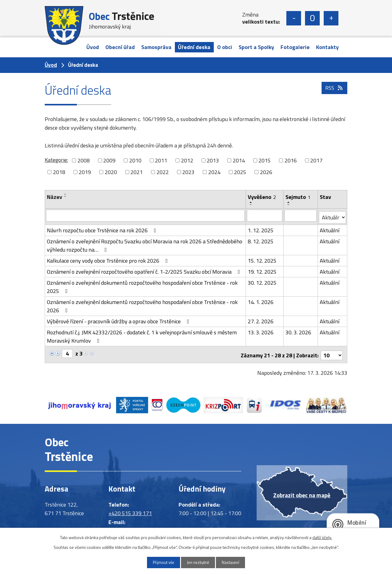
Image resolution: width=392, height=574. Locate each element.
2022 (163, 172)
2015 (265, 160)
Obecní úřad (120, 47)
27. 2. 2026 (261, 319)
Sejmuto (298, 197)
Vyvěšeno (262, 197)
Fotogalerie (295, 47)
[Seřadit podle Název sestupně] (66, 196)
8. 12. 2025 (261, 239)
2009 (109, 160)
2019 (85, 172)
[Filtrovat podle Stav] (333, 216)
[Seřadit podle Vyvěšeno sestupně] (251, 205)
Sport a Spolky (256, 47)
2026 (266, 172)
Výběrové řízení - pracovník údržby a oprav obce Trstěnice (119, 319)
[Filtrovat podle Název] (145, 215)
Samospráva (156, 47)
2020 (111, 172)
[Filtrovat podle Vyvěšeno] (265, 215)
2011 (161, 160)
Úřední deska (194, 47)
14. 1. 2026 (261, 300)
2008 (84, 160)
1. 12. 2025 (261, 228)
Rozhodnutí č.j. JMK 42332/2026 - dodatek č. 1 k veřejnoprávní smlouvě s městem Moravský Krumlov (142, 335)
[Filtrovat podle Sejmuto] (301, 215)
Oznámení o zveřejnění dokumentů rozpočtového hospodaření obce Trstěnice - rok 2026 (142, 304)
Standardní (312, 18)
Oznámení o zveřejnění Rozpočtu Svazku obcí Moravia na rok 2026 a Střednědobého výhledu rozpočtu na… (145, 244)
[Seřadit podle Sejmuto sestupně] (289, 205)
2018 (59, 172)
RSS (334, 92)
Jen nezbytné (198, 562)
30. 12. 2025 (262, 281)
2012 (187, 160)
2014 (239, 160)
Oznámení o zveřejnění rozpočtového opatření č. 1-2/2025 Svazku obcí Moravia (145, 270)
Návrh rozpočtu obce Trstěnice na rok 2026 (103, 228)
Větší (331, 18)
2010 (135, 160)
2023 (188, 172)
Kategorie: (56, 160)
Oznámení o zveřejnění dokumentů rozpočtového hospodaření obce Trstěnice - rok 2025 (142, 285)
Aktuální (330, 228)
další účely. (322, 537)
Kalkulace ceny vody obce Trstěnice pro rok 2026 (109, 259)
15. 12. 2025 (262, 259)
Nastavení (235, 562)
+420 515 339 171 (130, 510)
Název (55, 197)
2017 (316, 160)
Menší (294, 18)
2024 (214, 172)
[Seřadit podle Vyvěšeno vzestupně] (251, 202)
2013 (213, 160)
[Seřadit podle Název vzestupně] (66, 194)
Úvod (93, 47)
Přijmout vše (160, 562)
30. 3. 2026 (299, 331)
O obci (225, 47)
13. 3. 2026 (261, 331)
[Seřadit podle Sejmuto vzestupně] (289, 202)
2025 (240, 172)
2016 (291, 160)
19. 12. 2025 (262, 270)
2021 (137, 172)
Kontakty (327, 47)
